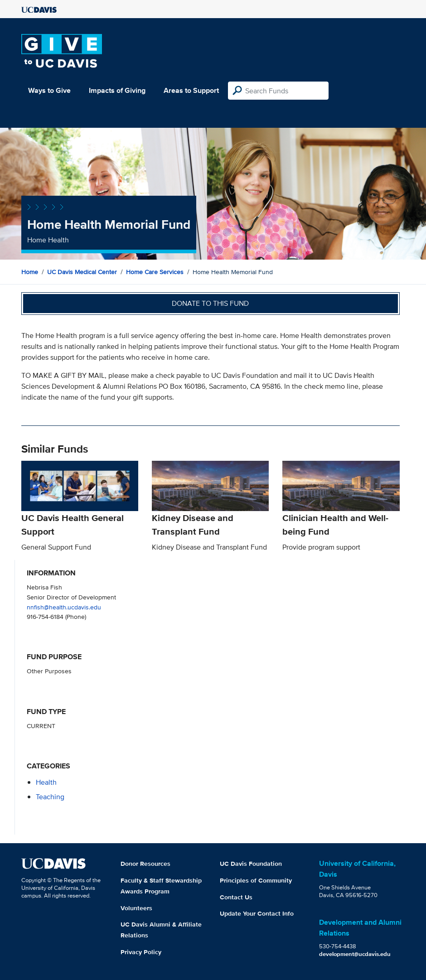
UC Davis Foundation (251, 864)
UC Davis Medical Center (82, 272)
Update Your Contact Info (257, 913)
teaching (50, 797)
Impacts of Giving (117, 90)
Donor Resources (145, 864)
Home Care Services (155, 272)
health (46, 782)
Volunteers (136, 908)
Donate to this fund (210, 303)
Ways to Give (49, 90)
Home (30, 272)
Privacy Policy (141, 952)
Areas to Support (191, 90)
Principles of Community (256, 880)
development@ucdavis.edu (355, 954)
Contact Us (236, 897)
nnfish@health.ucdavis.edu (64, 607)
